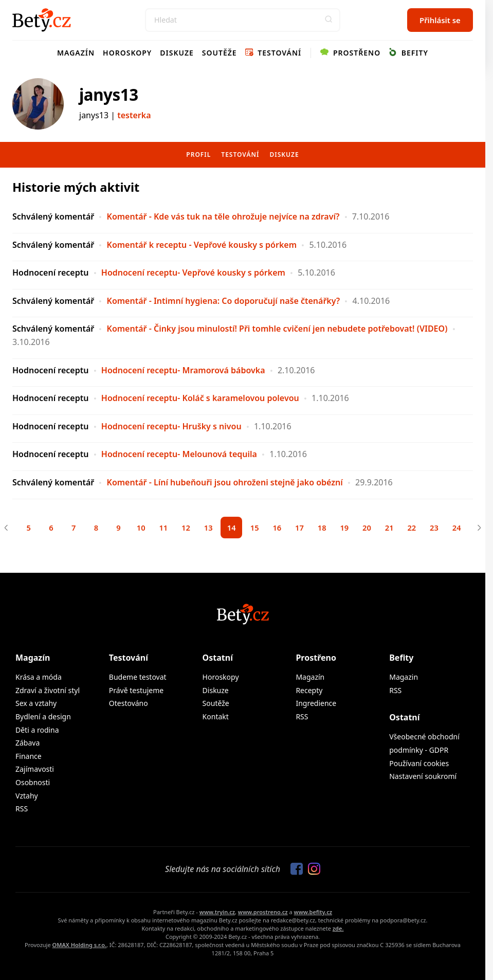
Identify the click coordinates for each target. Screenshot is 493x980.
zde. (338, 930)
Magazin (404, 678)
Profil (198, 155)
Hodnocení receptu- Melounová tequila (179, 454)
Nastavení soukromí (423, 778)
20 (373, 529)
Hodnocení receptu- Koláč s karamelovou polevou (200, 398)
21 (397, 529)
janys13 (109, 95)
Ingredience (316, 705)
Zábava (28, 744)
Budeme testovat (138, 678)
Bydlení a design (43, 718)
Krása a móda (39, 678)
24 (468, 529)
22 (421, 529)
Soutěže (220, 53)
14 (231, 529)
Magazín (76, 53)
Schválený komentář (53, 216)
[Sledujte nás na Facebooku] (294, 871)
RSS (22, 810)
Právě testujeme (136, 692)
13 (206, 529)
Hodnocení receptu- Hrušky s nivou (171, 426)
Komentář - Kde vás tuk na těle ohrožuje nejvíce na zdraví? (223, 216)
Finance (29, 758)
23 (444, 529)
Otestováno (129, 705)
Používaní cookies (419, 765)
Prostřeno (350, 53)
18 (326, 529)
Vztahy (27, 797)
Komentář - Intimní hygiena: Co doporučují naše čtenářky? (224, 301)
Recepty (309, 692)
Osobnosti (33, 784)
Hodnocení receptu (50, 273)
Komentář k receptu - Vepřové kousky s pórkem (202, 245)
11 (159, 529)
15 (255, 529)
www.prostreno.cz (263, 913)
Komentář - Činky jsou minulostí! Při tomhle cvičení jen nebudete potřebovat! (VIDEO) (277, 329)
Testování (273, 53)
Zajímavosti (35, 770)
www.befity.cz (313, 913)
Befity (408, 53)
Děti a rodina (37, 731)
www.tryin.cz (217, 913)
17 (303, 529)
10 (135, 529)
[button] (328, 20)
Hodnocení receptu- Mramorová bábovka (183, 370)
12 (182, 529)
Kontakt (216, 718)
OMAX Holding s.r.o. (79, 946)
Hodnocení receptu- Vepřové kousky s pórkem (193, 273)
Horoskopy (127, 53)
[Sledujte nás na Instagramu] (312, 871)
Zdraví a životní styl (48, 692)
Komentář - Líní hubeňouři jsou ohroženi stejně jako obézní (225, 482)
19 (350, 529)
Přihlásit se (440, 20)
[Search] (243, 20)
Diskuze (177, 53)
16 (279, 529)
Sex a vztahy (36, 705)
